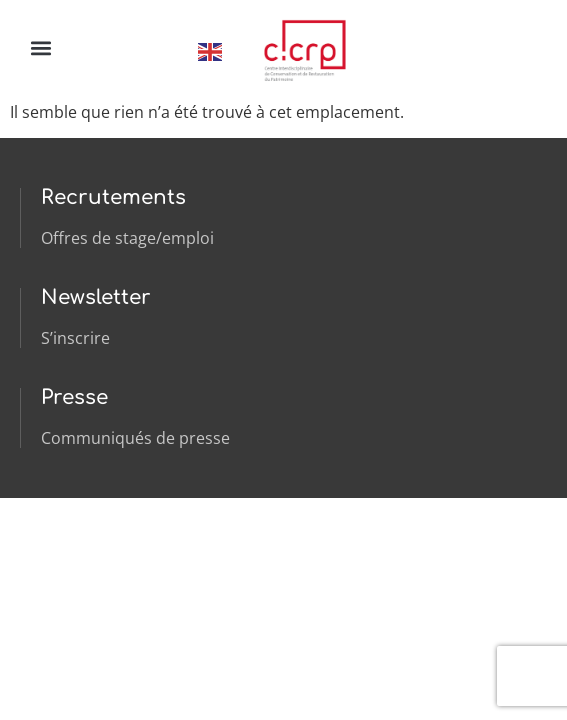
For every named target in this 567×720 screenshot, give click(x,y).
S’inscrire (75, 338)
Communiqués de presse (135, 438)
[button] (40, 47)
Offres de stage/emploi (127, 238)
